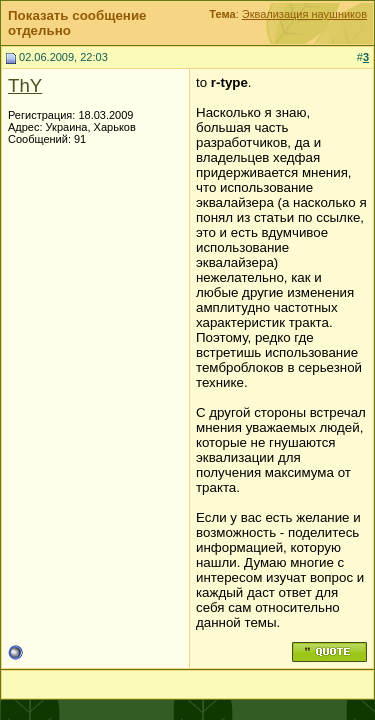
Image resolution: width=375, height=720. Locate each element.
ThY (25, 85)
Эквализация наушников (304, 14)
